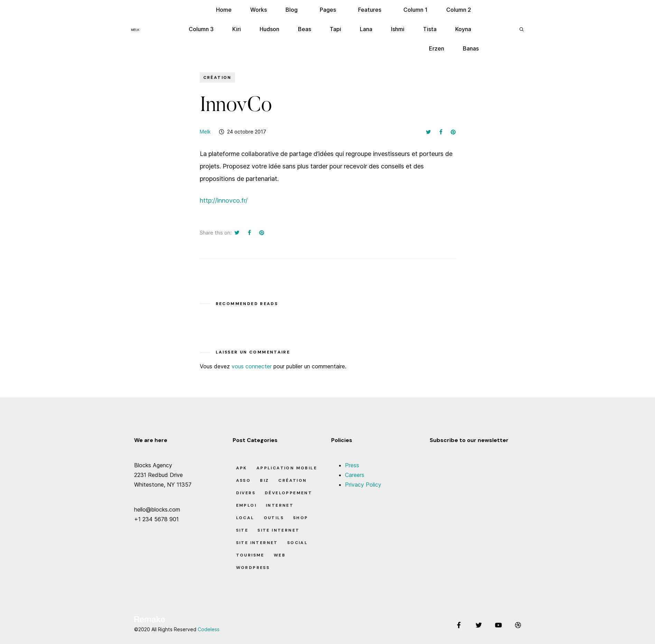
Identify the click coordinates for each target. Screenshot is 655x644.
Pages (328, 10)
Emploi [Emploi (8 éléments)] (246, 505)
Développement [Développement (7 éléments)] (288, 493)
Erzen (437, 48)
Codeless (209, 629)
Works (259, 10)
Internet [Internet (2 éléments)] (280, 505)
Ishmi (398, 29)
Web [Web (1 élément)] (280, 555)
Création (217, 77)
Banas (471, 48)
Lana (366, 29)
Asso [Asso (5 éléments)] (244, 480)
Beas (305, 29)
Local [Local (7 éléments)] (245, 518)
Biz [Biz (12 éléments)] (264, 480)
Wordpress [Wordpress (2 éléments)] (253, 568)
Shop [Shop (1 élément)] (301, 518)
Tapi (335, 29)
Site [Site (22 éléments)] (242, 530)
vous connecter (252, 366)
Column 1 (415, 10)
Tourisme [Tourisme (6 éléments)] (250, 555)
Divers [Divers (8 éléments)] (246, 493)
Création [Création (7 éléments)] (292, 480)
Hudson (269, 29)
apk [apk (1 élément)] (242, 468)
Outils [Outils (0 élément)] (274, 518)
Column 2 (459, 10)
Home (224, 10)
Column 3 (201, 29)
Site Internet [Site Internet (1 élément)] (278, 530)
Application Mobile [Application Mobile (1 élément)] (287, 468)
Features (370, 10)
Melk (205, 132)
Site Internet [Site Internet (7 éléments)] (257, 543)
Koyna (463, 29)
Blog (292, 10)
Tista (430, 29)
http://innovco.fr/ (224, 200)
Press (352, 465)
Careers (355, 475)
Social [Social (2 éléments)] (297, 543)
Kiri (237, 29)
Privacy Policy (363, 485)
